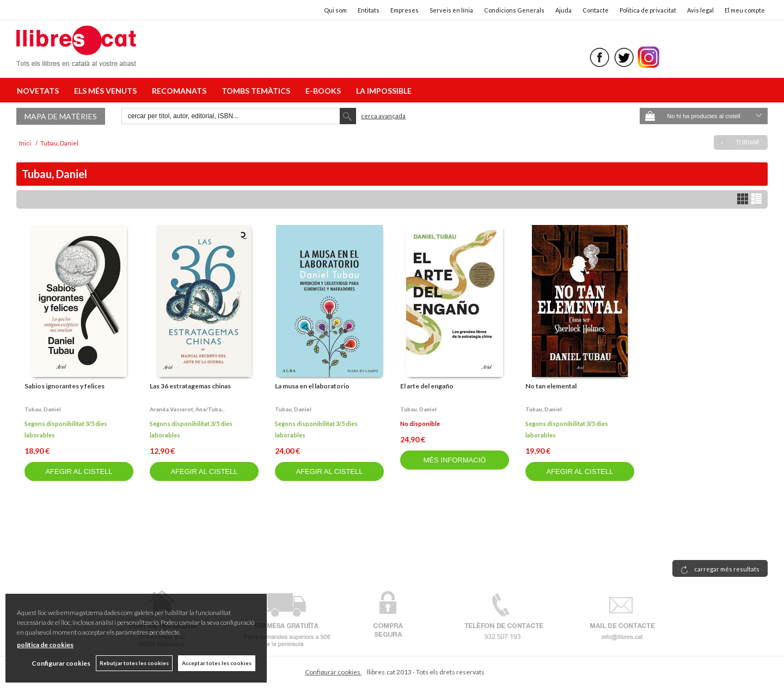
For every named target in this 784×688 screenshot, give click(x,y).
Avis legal (700, 10)
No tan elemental (551, 386)
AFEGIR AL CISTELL (79, 471)
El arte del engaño (427, 386)
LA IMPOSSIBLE (384, 91)
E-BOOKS (325, 91)
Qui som (335, 10)
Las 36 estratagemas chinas (190, 386)
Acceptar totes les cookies (217, 663)
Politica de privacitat (648, 10)
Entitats (369, 10)
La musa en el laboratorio (312, 386)
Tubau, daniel (43, 409)
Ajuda (563, 10)
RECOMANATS (181, 91)
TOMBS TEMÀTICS (258, 91)
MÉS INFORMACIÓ (455, 460)
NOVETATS (39, 91)
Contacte (596, 10)
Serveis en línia (451, 10)
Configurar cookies (333, 672)
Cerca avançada (383, 116)
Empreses (405, 10)
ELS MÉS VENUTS (107, 91)
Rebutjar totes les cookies (134, 663)
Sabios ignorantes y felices (65, 386)
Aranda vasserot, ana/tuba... (187, 409)
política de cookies (45, 645)
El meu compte (745, 10)
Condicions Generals (514, 10)
